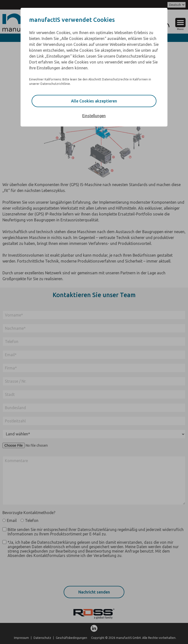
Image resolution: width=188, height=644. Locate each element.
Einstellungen (94, 116)
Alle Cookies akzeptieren (94, 101)
